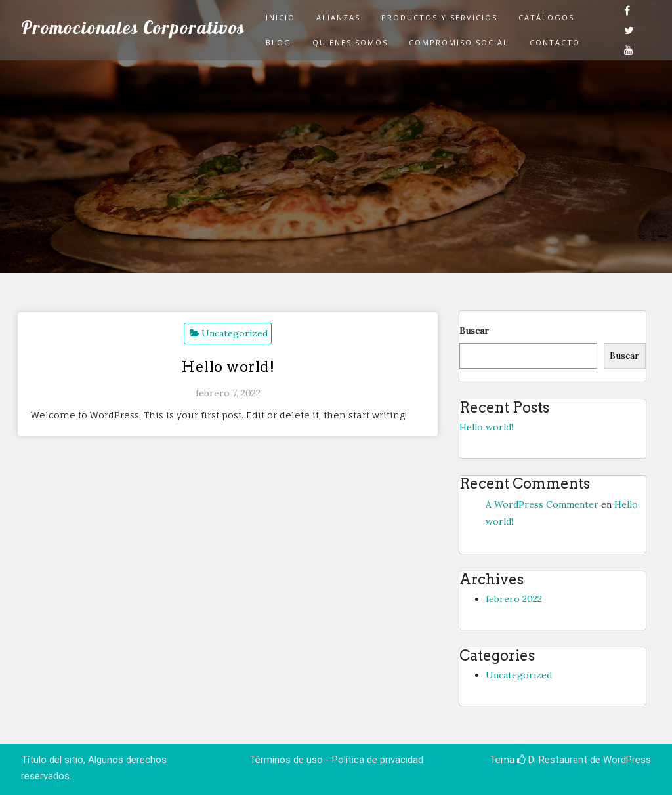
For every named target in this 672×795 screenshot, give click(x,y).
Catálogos (546, 17)
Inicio (281, 17)
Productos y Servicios (439, 17)
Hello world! (228, 367)
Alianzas (338, 17)
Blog (279, 42)
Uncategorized (235, 333)
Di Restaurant (552, 760)
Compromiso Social (459, 42)
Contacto (555, 42)
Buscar (474, 331)
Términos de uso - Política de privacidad (336, 760)
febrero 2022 (514, 599)
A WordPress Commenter (542, 504)
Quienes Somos (350, 42)
